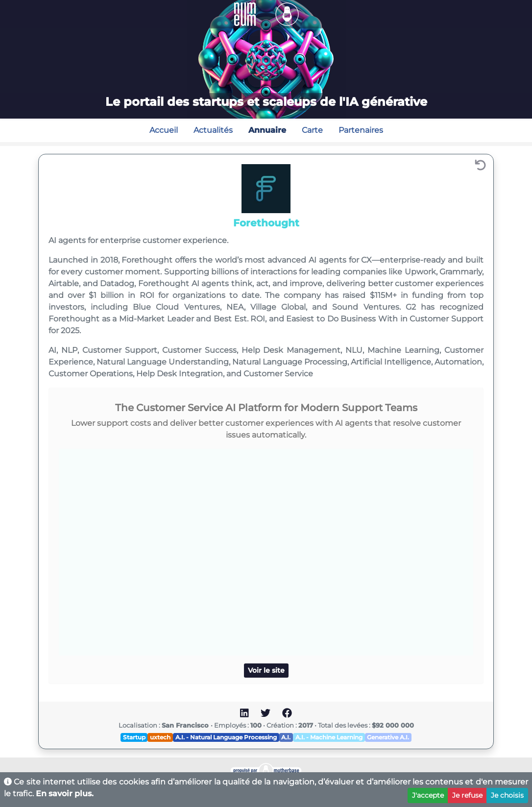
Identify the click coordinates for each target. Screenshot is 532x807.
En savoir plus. (65, 794)
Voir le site (266, 670)
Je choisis (507, 795)
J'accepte (428, 795)
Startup (134, 737)
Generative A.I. (388, 737)
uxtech (160, 737)
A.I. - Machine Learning (329, 737)
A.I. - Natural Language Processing (226, 737)
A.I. (286, 737)
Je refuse (467, 795)
